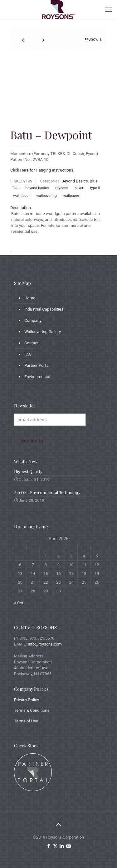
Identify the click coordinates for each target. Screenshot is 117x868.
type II (95, 188)
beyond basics (37, 188)
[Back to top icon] (59, 825)
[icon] (68, 846)
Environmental (37, 377)
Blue (94, 181)
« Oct (19, 603)
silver (79, 188)
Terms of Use (26, 721)
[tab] (58, 208)
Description (21, 208)
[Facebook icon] (49, 846)
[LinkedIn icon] (62, 846)
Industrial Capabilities (44, 309)
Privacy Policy (27, 700)
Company (33, 320)
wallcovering (47, 196)
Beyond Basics (75, 181)
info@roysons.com (45, 644)
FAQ (28, 354)
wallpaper (71, 196)
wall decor (21, 196)
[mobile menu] (109, 9)
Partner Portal (37, 365)
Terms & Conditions (32, 710)
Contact (31, 343)
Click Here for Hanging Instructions (42, 170)
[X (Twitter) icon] (55, 846)
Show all (94, 39)
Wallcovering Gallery (43, 332)
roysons (62, 188)
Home (30, 298)
